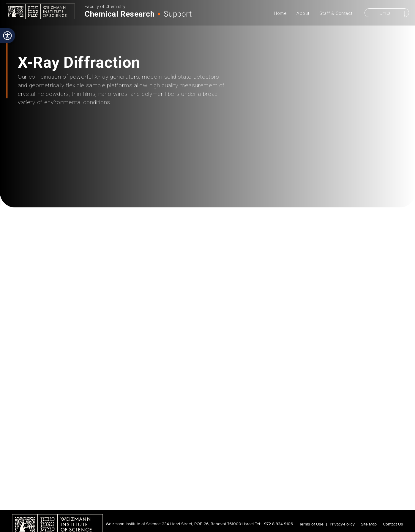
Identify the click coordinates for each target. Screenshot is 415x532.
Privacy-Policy (342, 524)
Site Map (369, 524)
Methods (104, 178)
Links (343, 178)
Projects (138, 178)
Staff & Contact (336, 13)
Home (280, 13)
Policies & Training (171, 178)
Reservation (379, 178)
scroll (208, 153)
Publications (273, 178)
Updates (236, 178)
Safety (204, 178)
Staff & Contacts (310, 178)
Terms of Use (311, 524)
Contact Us (393, 524)
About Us (25, 178)
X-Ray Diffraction (119, 197)
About (303, 13)
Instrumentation (63, 178)
